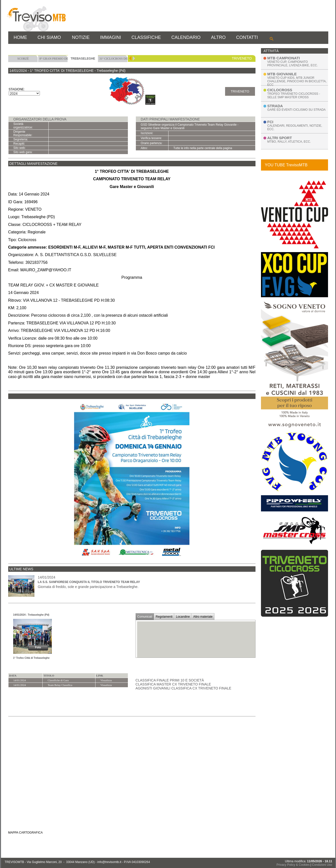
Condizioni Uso (322, 865)
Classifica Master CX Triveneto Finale (173, 684)
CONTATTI (247, 37)
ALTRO (218, 37)
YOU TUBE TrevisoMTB (286, 165)
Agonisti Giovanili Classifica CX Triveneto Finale (183, 688)
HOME (20, 37)
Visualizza (106, 680)
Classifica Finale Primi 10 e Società (170, 680)
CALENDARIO (186, 37)
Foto (38, 647)
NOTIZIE (81, 37)
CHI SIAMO (49, 37)
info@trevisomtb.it (109, 862)
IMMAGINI (111, 37)
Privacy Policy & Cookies (293, 865)
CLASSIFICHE (146, 37)
